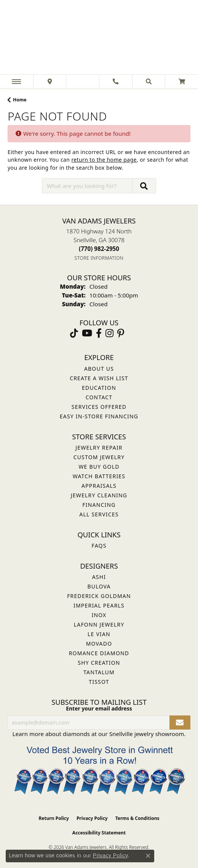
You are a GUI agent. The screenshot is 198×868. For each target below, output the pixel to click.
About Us (99, 369)
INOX (99, 615)
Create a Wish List (99, 378)
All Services (99, 514)
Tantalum (99, 672)
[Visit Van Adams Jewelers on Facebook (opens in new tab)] (99, 333)
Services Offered (99, 407)
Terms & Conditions (137, 818)
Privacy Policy (92, 818)
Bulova (99, 586)
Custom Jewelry (99, 457)
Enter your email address (99, 708)
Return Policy (54, 818)
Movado (99, 644)
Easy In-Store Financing (99, 416)
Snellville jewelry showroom (147, 734)
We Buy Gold (99, 467)
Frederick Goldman (99, 596)
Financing (99, 505)
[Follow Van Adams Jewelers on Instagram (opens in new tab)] (109, 333)
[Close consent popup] (148, 856)
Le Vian (99, 634)
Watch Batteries (99, 476)
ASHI (99, 577)
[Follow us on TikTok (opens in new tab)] (74, 333)
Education (99, 388)
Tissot (99, 682)
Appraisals (99, 486)
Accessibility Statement (99, 833)
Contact (99, 397)
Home (20, 100)
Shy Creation (99, 663)
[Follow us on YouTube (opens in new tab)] (87, 333)
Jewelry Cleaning (99, 495)
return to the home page (104, 160)
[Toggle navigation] (16, 81)
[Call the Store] (99, 249)
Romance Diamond (99, 653)
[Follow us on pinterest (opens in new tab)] (121, 333)
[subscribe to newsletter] (180, 723)
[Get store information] (99, 258)
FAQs (99, 546)
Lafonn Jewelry (99, 624)
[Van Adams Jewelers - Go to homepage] (99, 38)
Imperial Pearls (99, 605)
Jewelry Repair (99, 448)
